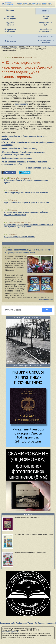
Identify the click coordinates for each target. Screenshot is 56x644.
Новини (46, 11)
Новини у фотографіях (10, 17)
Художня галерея (10, 24)
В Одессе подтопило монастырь (17, 158)
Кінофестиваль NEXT (46, 24)
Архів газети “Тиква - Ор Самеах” (31, 623)
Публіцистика (10, 41)
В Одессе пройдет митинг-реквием (20, 237)
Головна (10, 10)
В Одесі (10, 36)
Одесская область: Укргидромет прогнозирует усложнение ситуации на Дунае (24, 153)
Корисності (51, 623)
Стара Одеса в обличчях (10, 30)
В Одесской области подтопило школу (19, 148)
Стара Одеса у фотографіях (28, 317)
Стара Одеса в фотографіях (46, 30)
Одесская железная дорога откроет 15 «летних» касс (28, 202)
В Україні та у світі (46, 36)
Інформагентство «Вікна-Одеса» (40, 168)
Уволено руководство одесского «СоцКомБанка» (26, 192)
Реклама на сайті (8, 623)
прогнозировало (22, 104)
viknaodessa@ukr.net (10, 632)
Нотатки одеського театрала (46, 42)
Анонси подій (46, 17)
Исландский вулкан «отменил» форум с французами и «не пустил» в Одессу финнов (29, 226)
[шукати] (22, 310)
